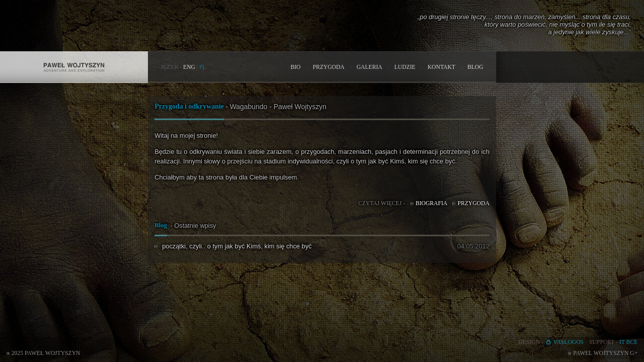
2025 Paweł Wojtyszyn (46, 353)
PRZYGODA (328, 67)
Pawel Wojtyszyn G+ (605, 353)
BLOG (475, 67)
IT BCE (628, 342)
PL (203, 67)
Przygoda (473, 203)
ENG (189, 67)
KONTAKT (441, 67)
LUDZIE (405, 67)
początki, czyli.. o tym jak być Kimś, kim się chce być (237, 246)
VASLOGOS (569, 342)
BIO (295, 67)
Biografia (431, 203)
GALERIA (370, 67)
